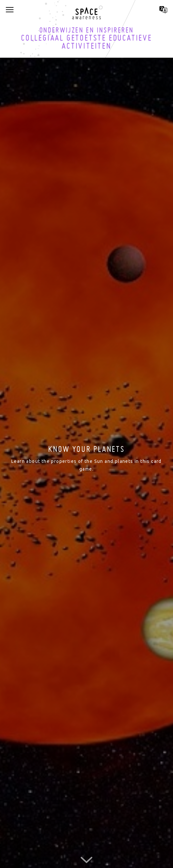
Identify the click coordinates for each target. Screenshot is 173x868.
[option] (86, 459)
